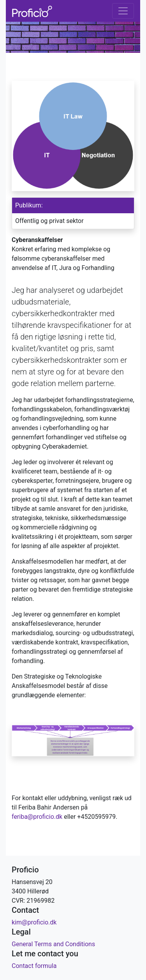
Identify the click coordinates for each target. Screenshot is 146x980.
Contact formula (34, 966)
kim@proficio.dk (34, 922)
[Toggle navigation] (123, 11)
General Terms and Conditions (53, 944)
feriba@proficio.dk (37, 817)
